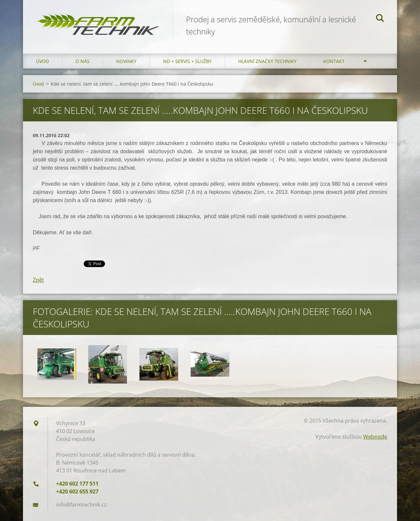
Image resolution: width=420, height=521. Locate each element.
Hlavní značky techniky (267, 61)
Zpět (38, 280)
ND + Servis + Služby (187, 61)
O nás (83, 61)
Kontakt (334, 61)
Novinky (126, 61)
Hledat (380, 19)
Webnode (375, 437)
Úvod (42, 61)
